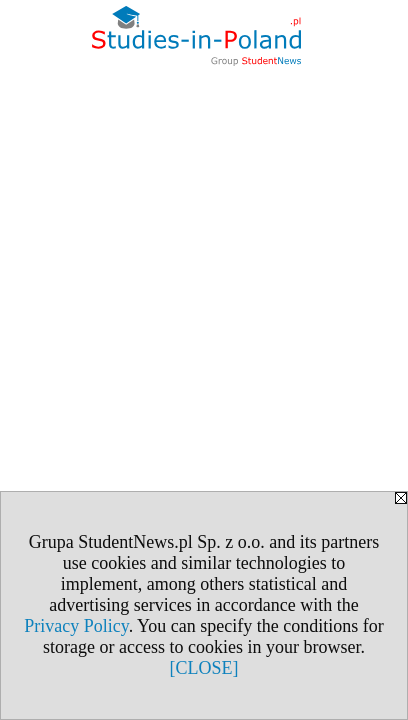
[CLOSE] (204, 668)
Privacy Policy (76, 626)
